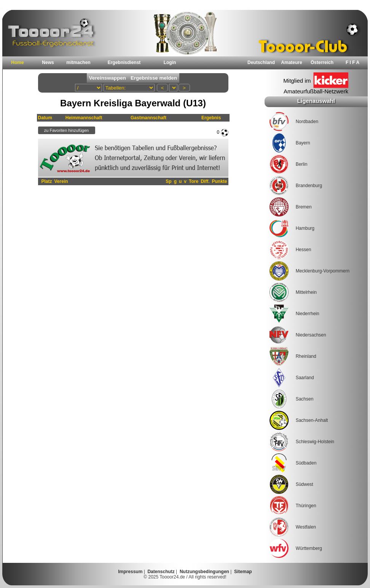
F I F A (352, 62)
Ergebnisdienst (124, 62)
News (48, 62)
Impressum (130, 572)
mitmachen (78, 62)
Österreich (322, 62)
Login (170, 62)
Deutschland (261, 62)
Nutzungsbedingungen (204, 572)
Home (17, 62)
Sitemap (243, 572)
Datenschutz (161, 572)
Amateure (291, 62)
